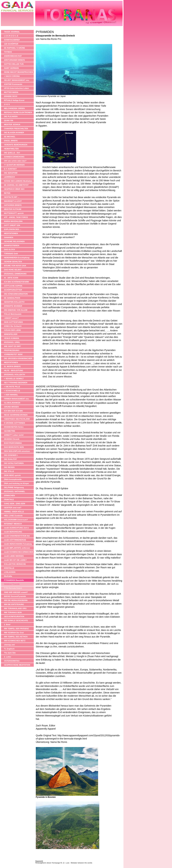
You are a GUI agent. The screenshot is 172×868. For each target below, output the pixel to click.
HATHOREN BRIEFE (13, 205)
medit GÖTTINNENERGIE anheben (15, 540)
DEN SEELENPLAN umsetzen (17, 451)
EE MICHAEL (10, 137)
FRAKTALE (9, 500)
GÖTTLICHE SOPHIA (13, 286)
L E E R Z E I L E (11, 36)
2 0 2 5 (7, 104)
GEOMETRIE (10, 431)
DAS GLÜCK (9, 250)
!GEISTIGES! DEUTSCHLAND (17, 419)
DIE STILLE (9, 471)
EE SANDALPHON (12, 298)
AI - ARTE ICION (11, 278)
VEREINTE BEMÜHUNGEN (16, 145)
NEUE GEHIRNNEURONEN (16, 415)
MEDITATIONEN (11, 233)
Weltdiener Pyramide (12, 584)
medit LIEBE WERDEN (14, 556)
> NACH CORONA (12, 76)
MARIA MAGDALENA (13, 221)
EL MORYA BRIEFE (12, 366)
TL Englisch (9, 649)
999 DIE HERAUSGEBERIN (16, 600)
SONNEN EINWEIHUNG (14, 157)
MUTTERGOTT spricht (14, 213)
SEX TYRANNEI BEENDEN (16, 383)
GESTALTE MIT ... (12, 197)
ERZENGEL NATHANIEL (15, 491)
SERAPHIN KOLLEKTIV (14, 302)
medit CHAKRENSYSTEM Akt (17, 536)
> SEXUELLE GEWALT (14, 379)
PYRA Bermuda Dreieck (13, 588)
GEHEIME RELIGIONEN (14, 241)
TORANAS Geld (11, 254)
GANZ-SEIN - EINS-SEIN (15, 504)
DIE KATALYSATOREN (14, 463)
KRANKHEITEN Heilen (14, 427)
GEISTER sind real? (13, 508)
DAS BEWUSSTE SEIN (14, 447)
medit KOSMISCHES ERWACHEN (19, 552)
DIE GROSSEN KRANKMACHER (18, 358)
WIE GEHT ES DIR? (13, 346)
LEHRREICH (9, 177)
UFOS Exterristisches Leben (16, 88)
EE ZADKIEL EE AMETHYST (16, 185)
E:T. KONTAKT (10, 169)
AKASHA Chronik (12, 439)
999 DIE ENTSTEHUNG (14, 604)
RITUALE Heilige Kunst (14, 100)
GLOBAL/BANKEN (12, 403)
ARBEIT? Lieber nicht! (14, 435)
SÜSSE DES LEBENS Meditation (18, 181)
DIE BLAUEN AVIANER (14, 133)
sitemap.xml (9, 645)
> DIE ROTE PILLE (12, 387)
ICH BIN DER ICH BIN (13, 411)
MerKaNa (8, 576)
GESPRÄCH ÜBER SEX (14, 189)
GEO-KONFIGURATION (14, 616)
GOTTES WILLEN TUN (14, 64)
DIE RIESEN (9, 467)
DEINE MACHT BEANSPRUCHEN (18, 72)
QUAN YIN (9, 120)
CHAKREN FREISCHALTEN (16, 129)
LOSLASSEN (10, 572)
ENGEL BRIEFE (11, 141)
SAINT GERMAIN (11, 68)
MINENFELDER (11, 334)
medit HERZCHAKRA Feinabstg (18, 544)
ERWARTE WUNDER (13, 306)
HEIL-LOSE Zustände (13, 516)
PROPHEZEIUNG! (12, 350)
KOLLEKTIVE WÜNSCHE (15, 564)
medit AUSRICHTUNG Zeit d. (17, 528)
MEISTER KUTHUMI (13, 209)
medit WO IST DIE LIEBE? (15, 560)
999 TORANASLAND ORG (15, 608)
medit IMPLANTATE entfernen (17, 548)
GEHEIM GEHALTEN (13, 262)
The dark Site (10, 653)
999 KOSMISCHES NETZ (15, 641)
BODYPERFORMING (13, 443)
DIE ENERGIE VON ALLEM (16, 310)
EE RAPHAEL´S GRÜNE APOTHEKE (15, 48)
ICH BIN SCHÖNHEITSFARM (16, 282)
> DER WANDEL (11, 395)
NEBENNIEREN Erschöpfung (17, 258)
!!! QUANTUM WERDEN (14, 165)
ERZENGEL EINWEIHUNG (15, 274)
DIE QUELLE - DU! (12, 153)
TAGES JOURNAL (12, 32)
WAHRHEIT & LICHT (13, 201)
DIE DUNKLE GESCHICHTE (16, 621)
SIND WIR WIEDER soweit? (16, 592)
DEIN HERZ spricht (12, 475)
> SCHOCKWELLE (12, 391)
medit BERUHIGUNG (13, 532)
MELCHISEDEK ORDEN (14, 108)
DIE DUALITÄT (10, 459)
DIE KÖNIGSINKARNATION (16, 294)
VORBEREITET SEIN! (13, 354)
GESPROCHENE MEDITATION (17, 665)
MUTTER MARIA (11, 92)
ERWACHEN (9, 495)
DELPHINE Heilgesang (14, 487)
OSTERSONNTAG (12, 661)
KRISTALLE (9, 568)
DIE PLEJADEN (11, 116)
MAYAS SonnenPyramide (15, 596)
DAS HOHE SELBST (13, 270)
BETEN (7, 193)
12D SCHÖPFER (11, 44)
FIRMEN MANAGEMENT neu (16, 399)
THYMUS (8, 52)
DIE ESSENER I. (11, 455)
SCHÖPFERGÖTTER (13, 290)
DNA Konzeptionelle (13, 479)
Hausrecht (39, 861)
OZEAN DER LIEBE (12, 330)
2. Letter (8, 657)
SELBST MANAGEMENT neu (17, 80)
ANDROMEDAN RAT (13, 56)
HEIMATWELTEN (11, 149)
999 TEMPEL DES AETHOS (16, 637)
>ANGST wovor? (11, 318)
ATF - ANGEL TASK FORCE (16, 217)
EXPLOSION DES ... (13, 229)
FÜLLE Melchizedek (13, 314)
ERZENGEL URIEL (12, 342)
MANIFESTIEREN (12, 245)
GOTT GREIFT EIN (12, 225)
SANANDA (9, 237)
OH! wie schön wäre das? (15, 161)
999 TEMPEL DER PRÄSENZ (16, 629)
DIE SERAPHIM (11, 173)
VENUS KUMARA (12, 338)
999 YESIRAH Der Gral (14, 633)
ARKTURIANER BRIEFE (14, 60)
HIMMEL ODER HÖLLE (14, 512)
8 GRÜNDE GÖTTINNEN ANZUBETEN (15, 423)
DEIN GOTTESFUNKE (13, 322)
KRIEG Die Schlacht (13, 326)
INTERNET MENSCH (13, 524)
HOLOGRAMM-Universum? (16, 520)
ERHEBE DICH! (11, 96)
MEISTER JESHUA (12, 125)
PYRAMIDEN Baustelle (14, 580)
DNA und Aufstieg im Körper (16, 483)
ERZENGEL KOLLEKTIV (15, 375)
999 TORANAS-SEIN (13, 612)
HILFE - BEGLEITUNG (14, 370)
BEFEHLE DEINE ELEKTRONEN (18, 112)
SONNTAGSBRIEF (12, 40)
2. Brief (7, 625)
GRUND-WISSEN (11, 407)
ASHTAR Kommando (13, 84)
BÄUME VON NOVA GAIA (15, 266)
